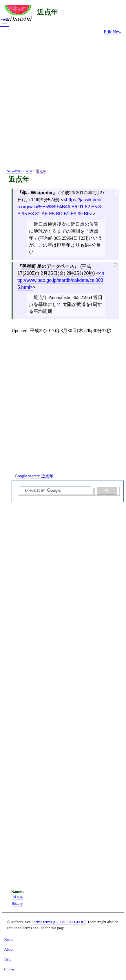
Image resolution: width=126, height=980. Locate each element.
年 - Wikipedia (37, 193)
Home (9, 940)
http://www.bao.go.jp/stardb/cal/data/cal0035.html (61, 280)
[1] (116, 191)
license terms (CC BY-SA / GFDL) (59, 922)
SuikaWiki (14, 171)
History (17, 904)
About (9, 949)
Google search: (34, 476)
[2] (116, 265)
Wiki (29, 171)
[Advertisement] (63, 103)
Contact (10, 969)
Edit (108, 32)
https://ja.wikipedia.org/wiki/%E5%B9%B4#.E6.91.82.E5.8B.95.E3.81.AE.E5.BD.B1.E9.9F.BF (59, 207)
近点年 (48, 12)
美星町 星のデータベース (48, 266)
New (117, 32)
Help (8, 959)
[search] (55, 491)
